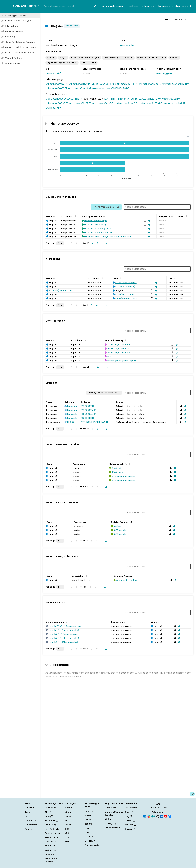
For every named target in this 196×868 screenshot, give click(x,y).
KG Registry (111, 823)
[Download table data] (106, 243)
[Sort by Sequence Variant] (66, 622)
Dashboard (50, 854)
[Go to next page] (92, 243)
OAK (87, 828)
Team (28, 812)
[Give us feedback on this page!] (192, 794)
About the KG (52, 846)
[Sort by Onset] (186, 216)
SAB (27, 816)
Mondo (68, 808)
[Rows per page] (60, 243)
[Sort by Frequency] (172, 216)
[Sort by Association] (75, 216)
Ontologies (133, 6)
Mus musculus (127, 45)
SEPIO (68, 842)
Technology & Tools (151, 6)
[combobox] (70, 6)
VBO (67, 833)
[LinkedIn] (162, 816)
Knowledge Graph (117, 6)
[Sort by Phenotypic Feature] (104, 216)
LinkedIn (130, 820)
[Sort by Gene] (53, 216)
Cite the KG (51, 842)
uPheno (69, 816)
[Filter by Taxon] (104, 393)
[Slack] (149, 816)
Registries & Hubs (171, 6)
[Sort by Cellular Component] (134, 522)
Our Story (30, 808)
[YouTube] (166, 816)
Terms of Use (51, 837)
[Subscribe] (145, 816)
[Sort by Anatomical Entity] (125, 340)
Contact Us (31, 820)
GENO (68, 837)
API (48, 812)
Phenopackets (92, 845)
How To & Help (52, 829)
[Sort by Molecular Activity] (129, 464)
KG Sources (51, 850)
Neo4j (49, 816)
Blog (128, 816)
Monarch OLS (111, 808)
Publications (31, 825)
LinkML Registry (112, 828)
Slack (129, 812)
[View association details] (149, 221)
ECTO (68, 846)
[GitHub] (158, 816)
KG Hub (108, 819)
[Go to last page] (97, 243)
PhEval (88, 816)
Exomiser (89, 811)
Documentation (53, 833)
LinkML (88, 820)
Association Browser (51, 860)
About (103, 6)
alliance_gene (164, 73)
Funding (29, 829)
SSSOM (88, 824)
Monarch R (51, 820)
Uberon (68, 812)
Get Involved (131, 808)
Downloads (50, 808)
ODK (87, 832)
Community (187, 6)
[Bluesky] (170, 816)
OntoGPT (89, 837)
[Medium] (153, 816)
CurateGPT (90, 841)
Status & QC (51, 825)
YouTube (130, 825)
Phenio (68, 825)
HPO (67, 820)
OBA (67, 829)
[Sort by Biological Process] (133, 576)
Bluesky (130, 829)
